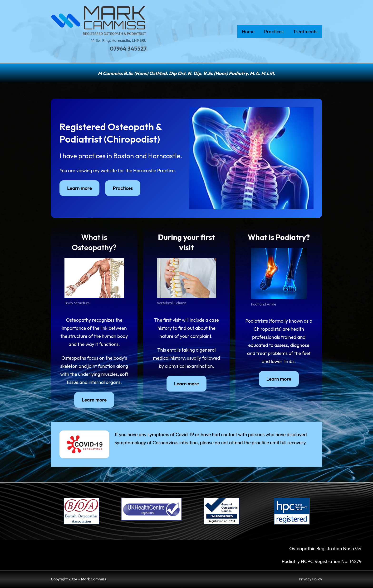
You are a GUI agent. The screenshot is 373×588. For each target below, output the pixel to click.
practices (92, 156)
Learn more (79, 188)
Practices (123, 188)
